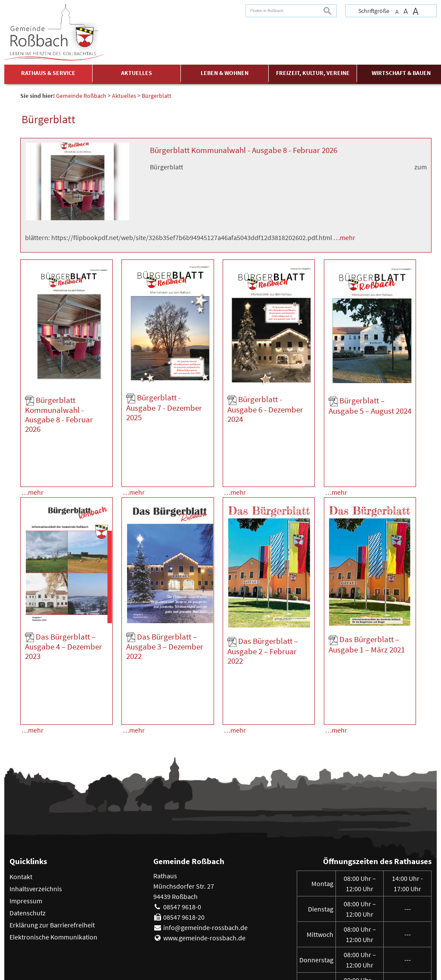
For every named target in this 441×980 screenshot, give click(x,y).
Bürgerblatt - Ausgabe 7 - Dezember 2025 (164, 407)
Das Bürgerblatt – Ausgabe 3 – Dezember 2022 (165, 614)
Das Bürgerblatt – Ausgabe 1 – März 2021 (367, 612)
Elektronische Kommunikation (53, 873)
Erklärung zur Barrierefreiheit (52, 861)
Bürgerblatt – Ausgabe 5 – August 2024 (370, 406)
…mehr (344, 237)
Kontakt (21, 812)
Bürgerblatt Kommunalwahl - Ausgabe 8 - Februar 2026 (244, 150)
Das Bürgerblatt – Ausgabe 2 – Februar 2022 (263, 618)
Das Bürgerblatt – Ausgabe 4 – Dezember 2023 (64, 614)
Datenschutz (28, 849)
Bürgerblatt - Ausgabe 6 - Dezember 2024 (265, 409)
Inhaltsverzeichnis (36, 824)
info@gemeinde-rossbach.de (205, 863)
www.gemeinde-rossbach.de (204, 874)
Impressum (26, 836)
